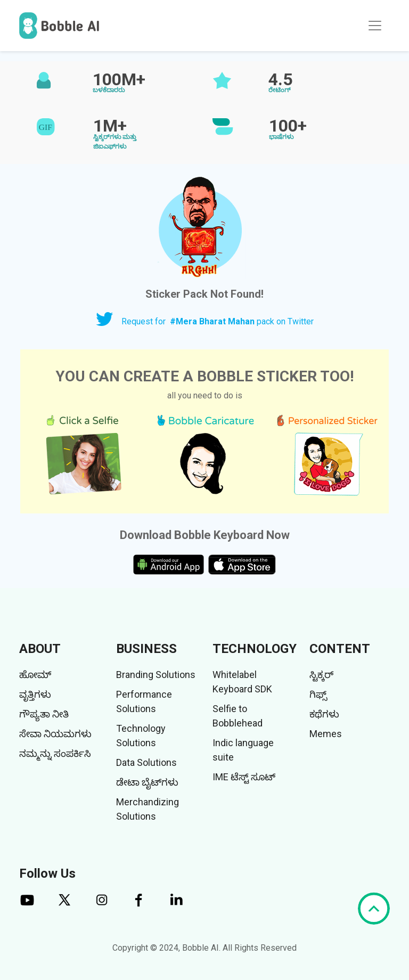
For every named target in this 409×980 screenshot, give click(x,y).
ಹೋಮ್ (35, 675)
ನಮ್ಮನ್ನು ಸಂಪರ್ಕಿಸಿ (55, 753)
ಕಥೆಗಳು (324, 714)
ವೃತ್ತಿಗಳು (35, 694)
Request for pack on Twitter (218, 321)
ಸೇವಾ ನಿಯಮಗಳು (55, 734)
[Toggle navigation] (375, 26)
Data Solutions (146, 762)
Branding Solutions (156, 675)
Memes (326, 734)
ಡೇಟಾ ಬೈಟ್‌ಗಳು (147, 782)
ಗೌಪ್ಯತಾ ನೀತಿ (44, 714)
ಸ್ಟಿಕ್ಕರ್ (321, 675)
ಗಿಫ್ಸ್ (318, 694)
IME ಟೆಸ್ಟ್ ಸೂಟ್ (244, 777)
